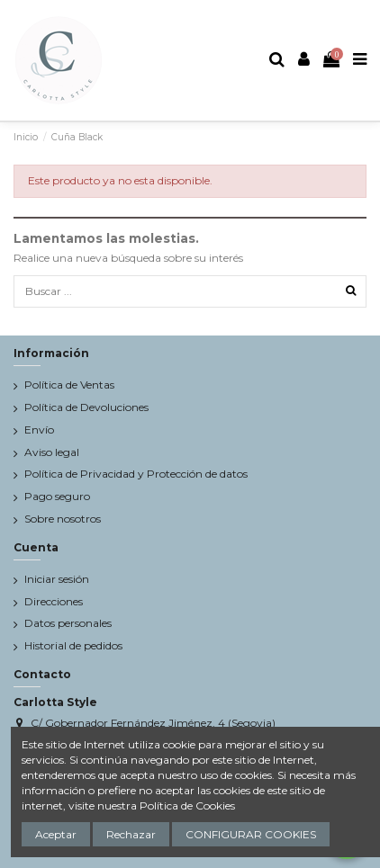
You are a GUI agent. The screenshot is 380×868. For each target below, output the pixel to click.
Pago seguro (57, 496)
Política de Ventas (69, 385)
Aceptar (56, 834)
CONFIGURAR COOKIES (251, 834)
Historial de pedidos (73, 645)
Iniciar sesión (57, 579)
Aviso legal (52, 452)
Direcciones (54, 601)
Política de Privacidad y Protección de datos (136, 474)
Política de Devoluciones (86, 407)
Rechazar (131, 834)
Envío (39, 430)
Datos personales (68, 623)
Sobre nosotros (63, 519)
